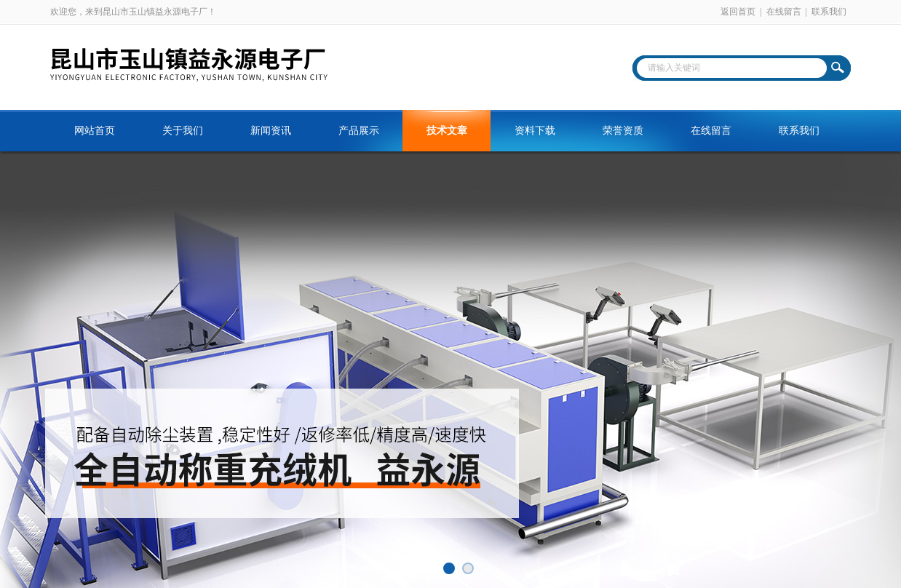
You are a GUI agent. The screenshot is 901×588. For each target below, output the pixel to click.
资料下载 (535, 131)
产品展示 (359, 131)
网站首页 (95, 131)
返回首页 (738, 12)
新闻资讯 (271, 131)
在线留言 (784, 12)
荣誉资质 (623, 131)
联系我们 (829, 12)
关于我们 (183, 131)
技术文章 (447, 131)
